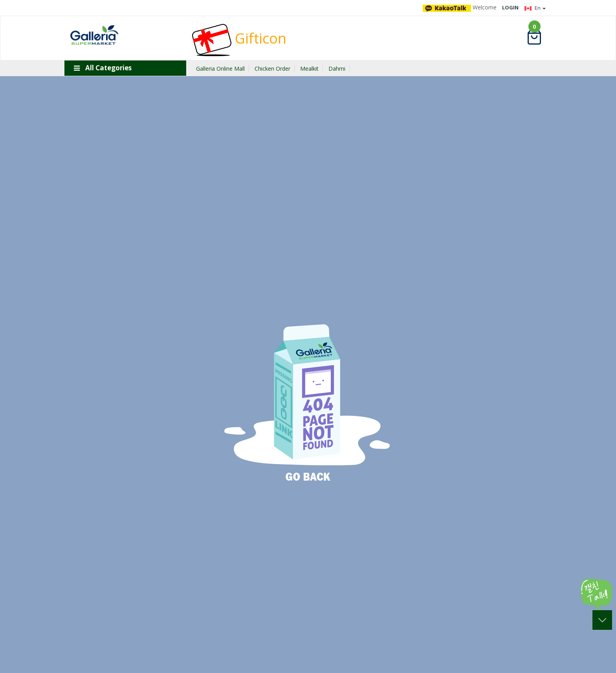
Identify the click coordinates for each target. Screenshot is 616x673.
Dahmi (337, 69)
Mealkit (309, 69)
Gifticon (239, 38)
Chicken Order (272, 69)
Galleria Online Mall (220, 69)
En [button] (535, 8)
